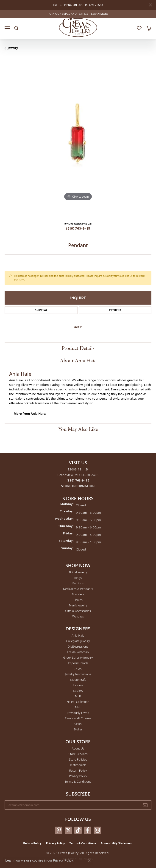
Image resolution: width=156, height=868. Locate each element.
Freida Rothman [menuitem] (78, 652)
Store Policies (78, 759)
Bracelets (78, 594)
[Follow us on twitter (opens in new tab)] (68, 830)
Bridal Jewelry (78, 572)
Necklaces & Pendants (78, 589)
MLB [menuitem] (78, 696)
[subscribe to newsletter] (145, 805)
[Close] (150, 5)
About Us (78, 748)
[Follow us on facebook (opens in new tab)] (88, 830)
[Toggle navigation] (7, 28)
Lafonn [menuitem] (78, 685)
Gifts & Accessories (78, 611)
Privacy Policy (78, 776)
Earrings (78, 583)
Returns (115, 310)
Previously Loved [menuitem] (78, 713)
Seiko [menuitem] (78, 724)
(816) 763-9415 (78, 228)
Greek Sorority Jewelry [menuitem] (78, 657)
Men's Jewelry (78, 605)
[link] (78, 14)
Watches (78, 616)
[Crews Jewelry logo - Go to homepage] (78, 27)
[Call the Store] (78, 480)
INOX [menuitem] (78, 669)
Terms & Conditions (78, 781)
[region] (78, 138)
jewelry (13, 48)
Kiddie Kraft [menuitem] (78, 680)
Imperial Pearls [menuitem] (78, 663)
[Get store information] (78, 486)
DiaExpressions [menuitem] (78, 646)
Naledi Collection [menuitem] (78, 702)
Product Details (78, 348)
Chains (78, 600)
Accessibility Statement (117, 843)
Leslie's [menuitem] (78, 691)
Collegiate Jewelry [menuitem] (78, 641)
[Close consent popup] (89, 861)
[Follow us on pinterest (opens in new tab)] (59, 830)
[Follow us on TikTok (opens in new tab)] (78, 830)
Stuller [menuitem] (78, 729)
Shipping (41, 310)
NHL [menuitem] (78, 707)
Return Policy (78, 770)
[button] (16, 28)
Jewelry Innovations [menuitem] (78, 674)
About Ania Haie (78, 361)
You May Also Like (78, 429)
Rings (78, 578)
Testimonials (78, 765)
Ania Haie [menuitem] (78, 635)
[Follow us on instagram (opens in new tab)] (97, 830)
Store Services (78, 754)
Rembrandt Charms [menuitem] (78, 718)
